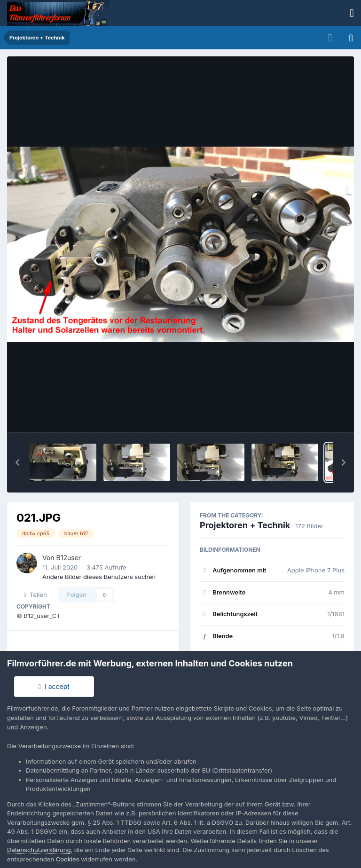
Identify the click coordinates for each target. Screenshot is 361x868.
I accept (54, 686)
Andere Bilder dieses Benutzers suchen (99, 577)
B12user (69, 558)
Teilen (35, 594)
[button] (17, 462)
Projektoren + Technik (245, 525)
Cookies (68, 859)
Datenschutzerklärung (39, 850)
